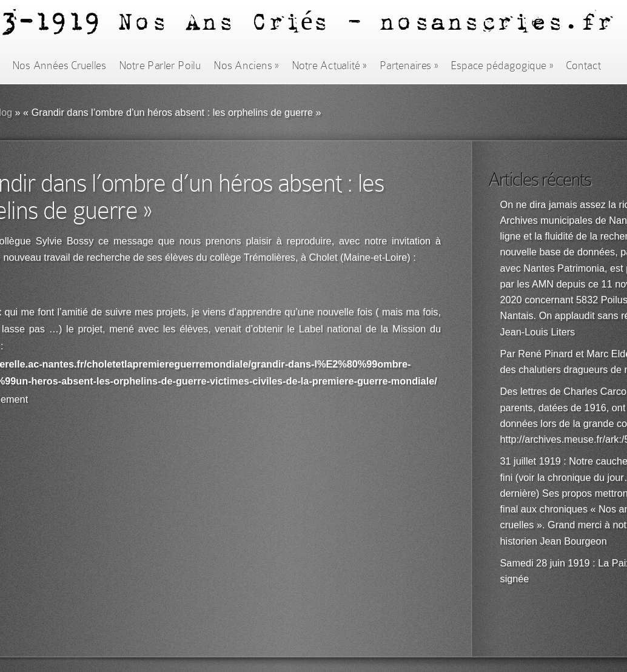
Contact (583, 66)
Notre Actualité (329, 66)
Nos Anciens (246, 66)
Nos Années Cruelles (59, 66)
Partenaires (409, 66)
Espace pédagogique (502, 66)
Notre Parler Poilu (160, 66)
